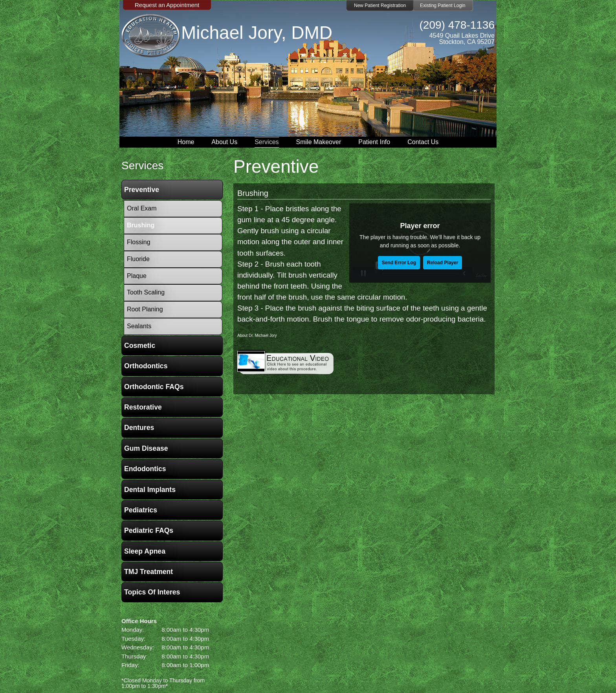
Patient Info (374, 142)
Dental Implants (150, 490)
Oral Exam (142, 208)
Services (267, 142)
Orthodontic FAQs (154, 387)
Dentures (139, 428)
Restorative (143, 407)
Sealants (139, 326)
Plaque (137, 276)
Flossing (139, 242)
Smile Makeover (319, 142)
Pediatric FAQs (149, 530)
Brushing (253, 193)
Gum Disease (146, 448)
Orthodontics (146, 366)
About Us (224, 142)
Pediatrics (141, 510)
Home (186, 142)
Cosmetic (140, 346)
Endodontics (145, 469)
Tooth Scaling (146, 292)
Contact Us (423, 142)
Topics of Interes (152, 592)
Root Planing (145, 309)
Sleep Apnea (145, 551)
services (142, 165)
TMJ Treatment (148, 572)
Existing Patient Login (443, 5)
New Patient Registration (380, 5)
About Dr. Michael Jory (257, 336)
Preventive (142, 190)
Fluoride (138, 259)
